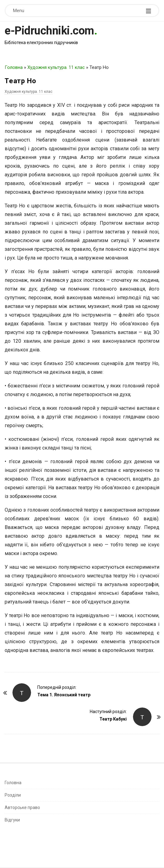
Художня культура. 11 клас (56, 67)
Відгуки (12, 820)
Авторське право (22, 807)
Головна (14, 67)
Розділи (13, 795)
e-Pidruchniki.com (49, 31)
